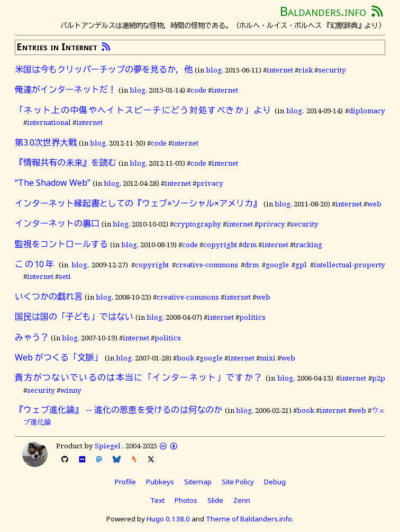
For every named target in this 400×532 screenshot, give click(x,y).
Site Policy (238, 482)
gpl (301, 265)
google (277, 265)
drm (249, 245)
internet (280, 70)
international (49, 122)
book (185, 358)
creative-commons (207, 265)
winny (71, 390)
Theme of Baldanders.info (249, 519)
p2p (379, 378)
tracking (308, 245)
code (198, 90)
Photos (186, 500)
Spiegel (108, 446)
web (374, 204)
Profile (125, 482)
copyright (220, 245)
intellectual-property (349, 265)
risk (306, 70)
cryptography (197, 224)
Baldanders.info (323, 11)
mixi (268, 358)
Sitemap (198, 482)
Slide (215, 500)
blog (214, 70)
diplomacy (367, 111)
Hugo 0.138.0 (168, 519)
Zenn (242, 500)
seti (65, 276)
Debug (275, 482)
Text (157, 500)
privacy (210, 183)
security (332, 70)
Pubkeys (160, 482)
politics (252, 317)
